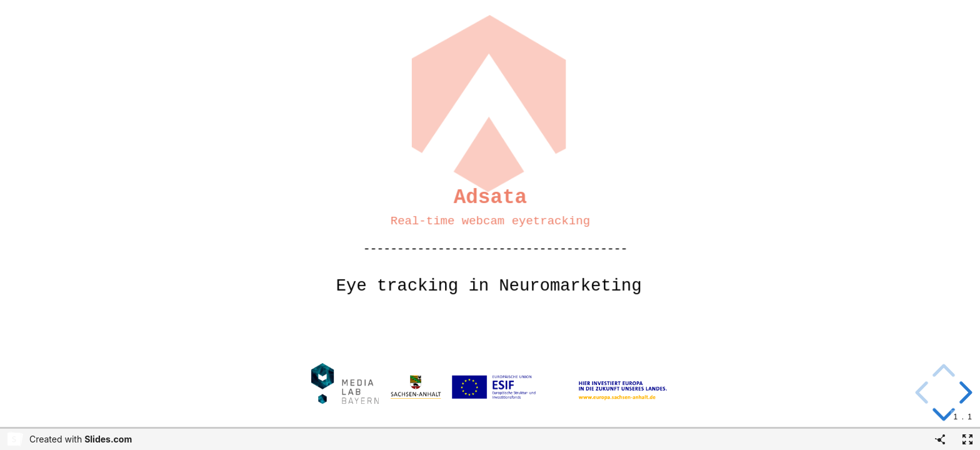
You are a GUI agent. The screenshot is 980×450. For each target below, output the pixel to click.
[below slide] (944, 416)
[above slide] (944, 372)
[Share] (940, 439)
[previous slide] (924, 392)
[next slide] (964, 392)
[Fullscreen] (967, 439)
